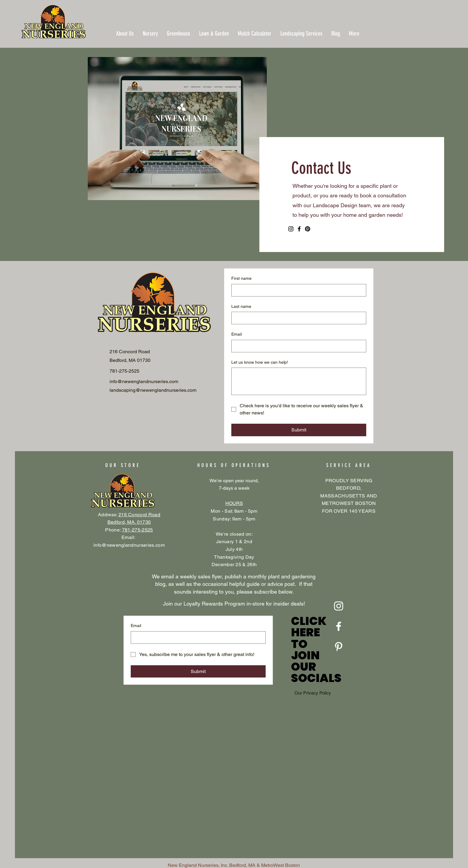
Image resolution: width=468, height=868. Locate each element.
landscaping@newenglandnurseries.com (153, 390)
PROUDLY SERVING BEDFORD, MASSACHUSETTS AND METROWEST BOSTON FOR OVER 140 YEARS (349, 496)
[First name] (297, 290)
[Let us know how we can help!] (299, 381)
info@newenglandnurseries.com (129, 545)
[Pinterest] (308, 229)
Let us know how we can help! (260, 362)
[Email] (297, 346)
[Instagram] (291, 229)
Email (237, 334)
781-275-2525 (138, 530)
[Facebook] (299, 229)
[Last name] (297, 318)
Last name (241, 306)
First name (241, 278)
